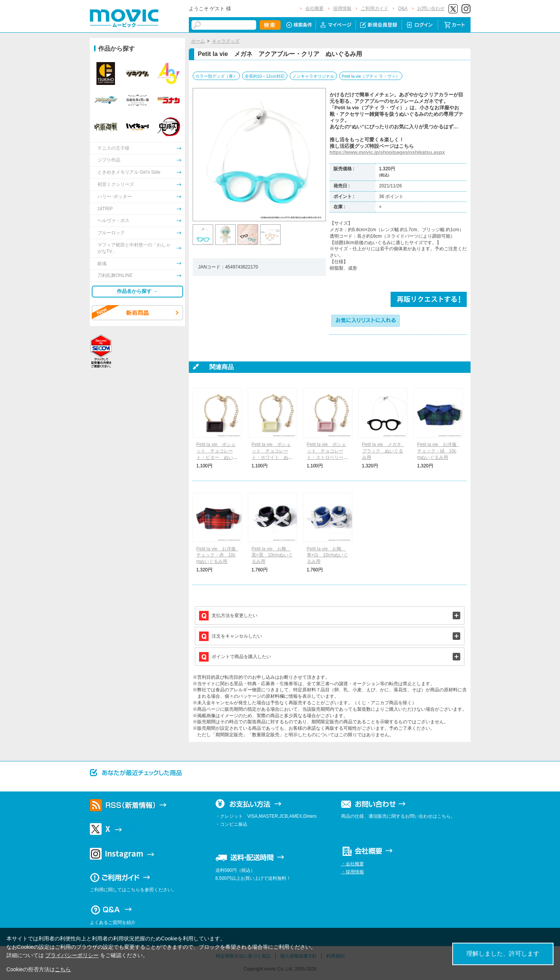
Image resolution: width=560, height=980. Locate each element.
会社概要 (314, 8)
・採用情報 (353, 872)
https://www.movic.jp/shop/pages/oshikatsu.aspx (387, 152)
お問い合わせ (431, 8)
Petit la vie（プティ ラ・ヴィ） (371, 76)
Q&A (403, 8)
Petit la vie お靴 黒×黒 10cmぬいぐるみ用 (272, 555)
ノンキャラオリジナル (313, 76)
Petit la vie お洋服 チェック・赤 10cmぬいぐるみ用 (218, 555)
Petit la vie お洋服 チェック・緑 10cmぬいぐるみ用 (439, 451)
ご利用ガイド (375, 8)
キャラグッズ (226, 41)
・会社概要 (353, 864)
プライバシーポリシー (72, 955)
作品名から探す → (137, 291)
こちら (63, 969)
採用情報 (342, 8)
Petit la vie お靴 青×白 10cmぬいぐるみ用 (327, 555)
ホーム (198, 41)
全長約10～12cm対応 (265, 76)
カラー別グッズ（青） (216, 76)
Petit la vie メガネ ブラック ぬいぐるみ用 (384, 451)
